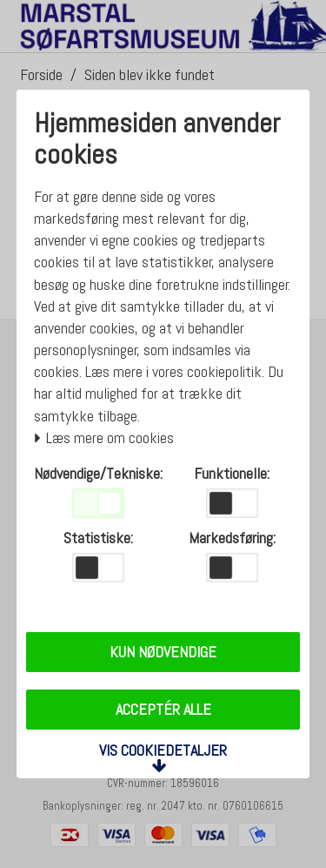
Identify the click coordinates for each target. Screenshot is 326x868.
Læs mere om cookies (104, 438)
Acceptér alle (163, 709)
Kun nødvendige (163, 652)
